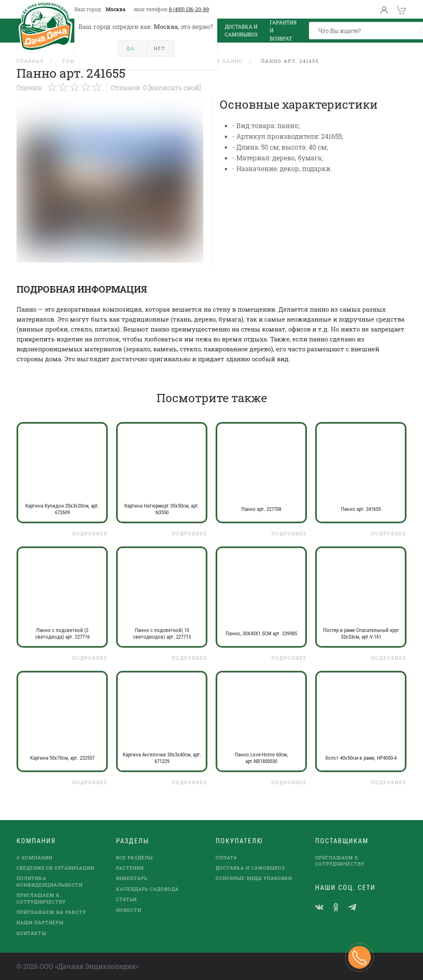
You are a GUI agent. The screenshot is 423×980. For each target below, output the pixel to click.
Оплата (226, 857)
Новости (129, 910)
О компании (34, 857)
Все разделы (134, 857)
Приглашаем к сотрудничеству (41, 898)
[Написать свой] (175, 87)
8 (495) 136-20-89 (189, 9)
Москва (116, 9)
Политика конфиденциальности (50, 881)
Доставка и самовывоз (250, 868)
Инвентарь (132, 878)
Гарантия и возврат (283, 30)
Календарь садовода (147, 889)
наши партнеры (40, 922)
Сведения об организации (55, 868)
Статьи (126, 899)
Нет (160, 48)
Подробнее (90, 533)
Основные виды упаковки (254, 878)
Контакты (31, 933)
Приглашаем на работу (51, 912)
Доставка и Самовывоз (241, 31)
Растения (130, 868)
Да (131, 48)
